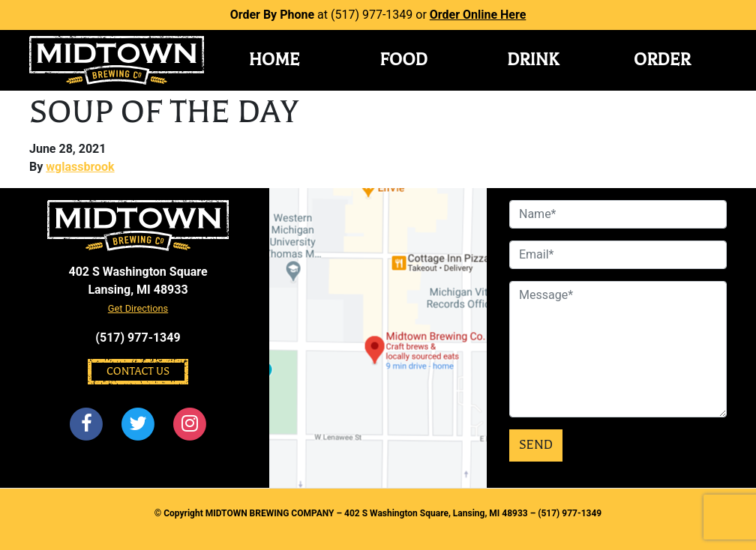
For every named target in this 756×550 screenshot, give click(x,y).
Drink (533, 60)
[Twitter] (138, 424)
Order (662, 60)
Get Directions (138, 308)
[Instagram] (190, 424)
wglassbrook (80, 167)
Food (403, 60)
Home (274, 60)
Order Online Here (478, 15)
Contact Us (138, 371)
